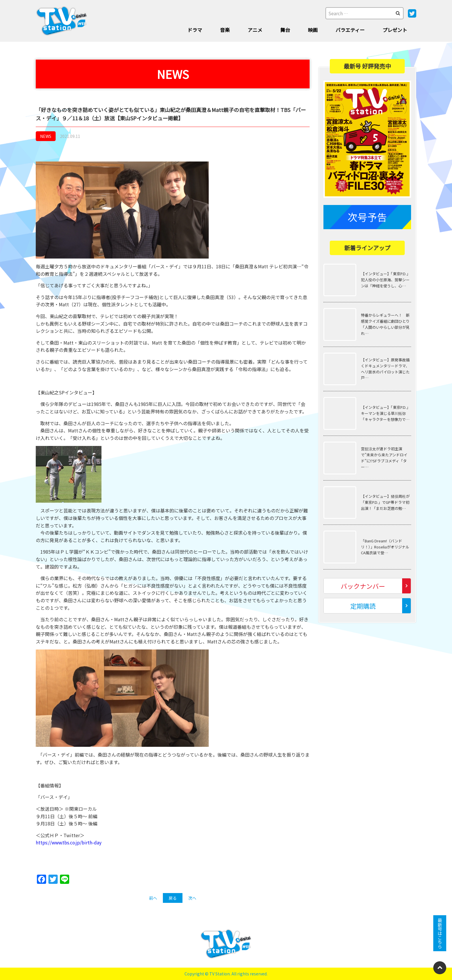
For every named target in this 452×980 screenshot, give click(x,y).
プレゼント (395, 30)
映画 (313, 30)
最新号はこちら (440, 932)
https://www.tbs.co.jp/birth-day (70, 842)
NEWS (46, 136)
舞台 (285, 30)
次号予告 (367, 217)
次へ (192, 898)
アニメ (255, 30)
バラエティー (350, 30)
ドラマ (195, 30)
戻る (173, 898)
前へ (153, 898)
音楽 (225, 30)
